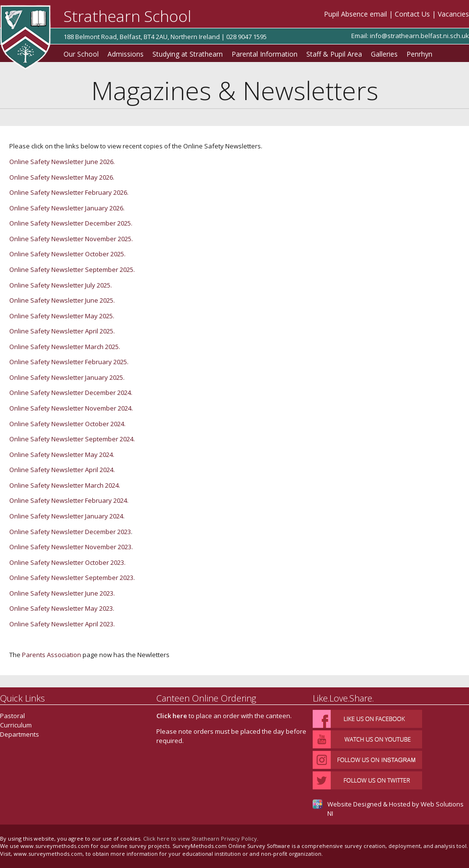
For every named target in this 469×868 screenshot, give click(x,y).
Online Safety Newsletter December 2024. (71, 393)
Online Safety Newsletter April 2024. (62, 470)
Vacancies (453, 14)
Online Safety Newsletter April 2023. (63, 624)
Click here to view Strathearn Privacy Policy (200, 838)
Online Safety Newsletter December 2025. (71, 223)
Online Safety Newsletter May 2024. (62, 455)
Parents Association (52, 655)
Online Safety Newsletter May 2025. (62, 316)
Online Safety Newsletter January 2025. (67, 377)
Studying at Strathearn (188, 54)
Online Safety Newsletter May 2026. (62, 177)
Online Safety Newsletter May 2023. (63, 608)
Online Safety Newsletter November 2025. (71, 239)
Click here (172, 716)
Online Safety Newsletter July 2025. (61, 285)
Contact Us (412, 14)
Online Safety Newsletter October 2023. (68, 562)
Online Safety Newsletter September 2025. (72, 269)
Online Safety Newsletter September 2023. (73, 578)
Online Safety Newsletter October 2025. (67, 254)
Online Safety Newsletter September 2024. (72, 439)
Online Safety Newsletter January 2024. (67, 516)
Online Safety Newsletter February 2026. (69, 192)
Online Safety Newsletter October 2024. (67, 424)
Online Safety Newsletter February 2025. (69, 362)
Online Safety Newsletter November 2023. (72, 547)
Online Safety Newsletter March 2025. (65, 347)
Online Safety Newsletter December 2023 (70, 532)
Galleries (384, 54)
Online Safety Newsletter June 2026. (62, 162)
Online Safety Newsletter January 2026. (67, 208)
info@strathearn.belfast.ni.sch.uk (419, 36)
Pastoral (12, 716)
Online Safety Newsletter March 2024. (65, 485)
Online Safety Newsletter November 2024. (71, 408)
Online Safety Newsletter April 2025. (62, 331)
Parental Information (265, 54)
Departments (20, 734)
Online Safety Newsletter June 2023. (63, 593)
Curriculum (16, 725)
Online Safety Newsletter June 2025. (62, 300)
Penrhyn (419, 54)
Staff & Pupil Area (334, 54)
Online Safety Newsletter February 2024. (69, 500)
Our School (81, 54)
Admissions (126, 54)
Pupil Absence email (355, 14)
